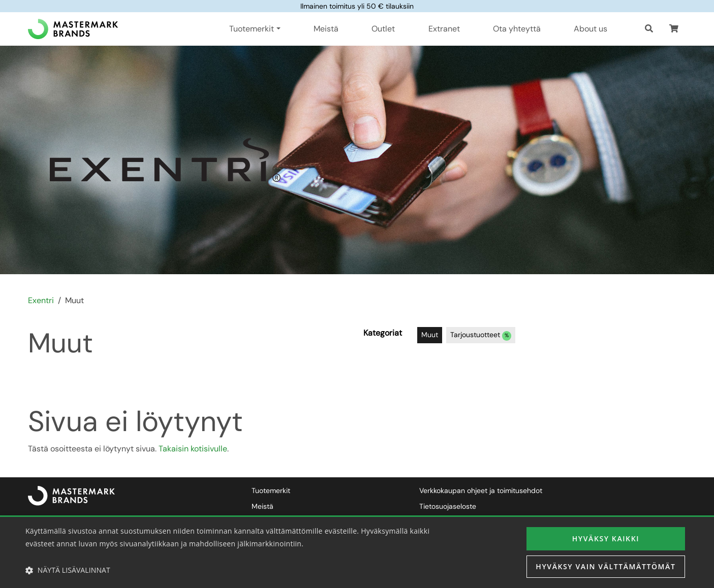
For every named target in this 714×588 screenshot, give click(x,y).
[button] (674, 29)
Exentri (41, 300)
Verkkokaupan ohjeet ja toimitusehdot (481, 491)
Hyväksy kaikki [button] (606, 538)
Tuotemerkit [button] (252, 29)
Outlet (383, 29)
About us (591, 29)
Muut (430, 335)
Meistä (326, 29)
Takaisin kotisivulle (193, 449)
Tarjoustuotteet (481, 335)
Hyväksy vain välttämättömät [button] (606, 566)
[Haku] (649, 29)
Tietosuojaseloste (448, 506)
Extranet (444, 29)
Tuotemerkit (271, 491)
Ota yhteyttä (517, 29)
